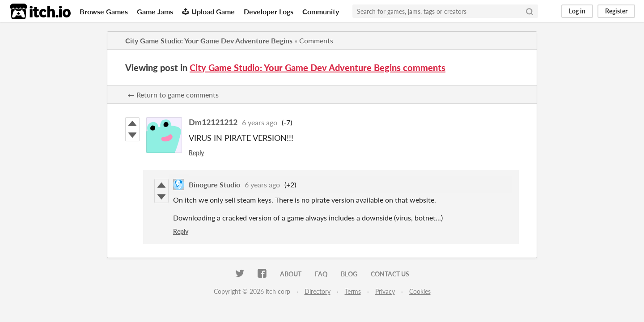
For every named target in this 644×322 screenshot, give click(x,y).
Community (321, 11)
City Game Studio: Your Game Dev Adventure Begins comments (318, 68)
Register (616, 11)
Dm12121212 (213, 122)
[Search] (530, 11)
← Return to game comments (173, 95)
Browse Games (104, 11)
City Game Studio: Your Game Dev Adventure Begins (209, 40)
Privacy (385, 291)
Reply (196, 153)
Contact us (390, 274)
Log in (577, 11)
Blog (349, 274)
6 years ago (260, 122)
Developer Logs (269, 11)
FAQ (321, 274)
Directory (318, 291)
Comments (316, 40)
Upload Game (208, 11)
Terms (353, 291)
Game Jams (155, 11)
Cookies (420, 291)
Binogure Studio (214, 184)
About (291, 274)
